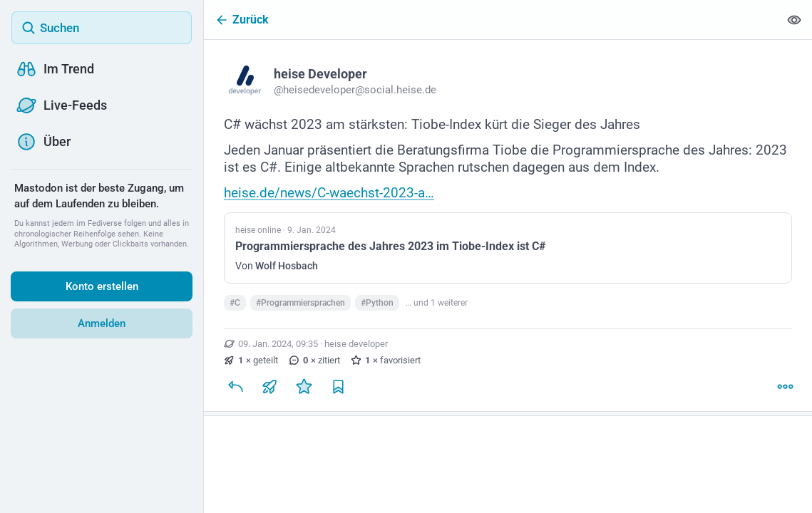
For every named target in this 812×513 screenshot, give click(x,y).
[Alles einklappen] (794, 20)
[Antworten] (235, 392)
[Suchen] (102, 28)
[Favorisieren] (304, 392)
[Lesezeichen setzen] (338, 392)
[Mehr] (785, 392)
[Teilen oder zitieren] (269, 392)
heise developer (356, 349)
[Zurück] (492, 20)
